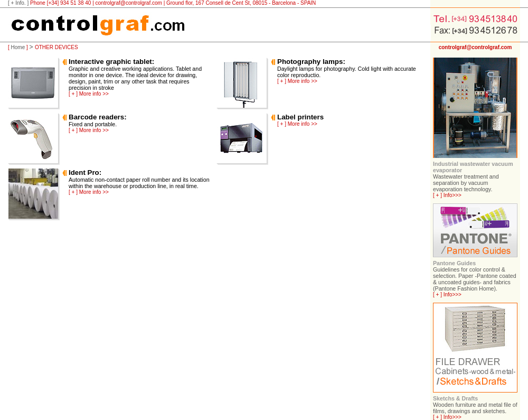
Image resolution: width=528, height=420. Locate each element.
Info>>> (452, 195)
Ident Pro (84, 172)
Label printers (300, 117)
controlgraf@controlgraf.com (129, 3)
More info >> (94, 94)
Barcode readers (96, 117)
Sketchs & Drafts (455, 398)
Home (18, 47)
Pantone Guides (454, 263)
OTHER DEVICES (56, 47)
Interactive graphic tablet (110, 62)
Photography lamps (310, 62)
